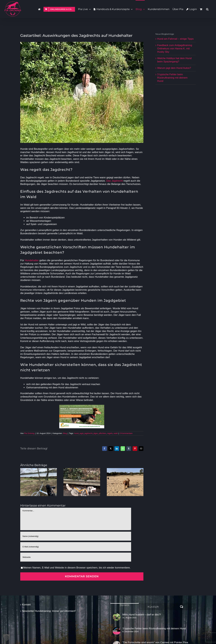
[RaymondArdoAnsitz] (82, 92)
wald (116, 433)
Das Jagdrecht (115, 181)
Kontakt (26, 605)
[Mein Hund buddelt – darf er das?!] (117, 617)
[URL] (76, 557)
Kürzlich (153, 607)
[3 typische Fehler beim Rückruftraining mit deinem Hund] (117, 631)
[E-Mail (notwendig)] (76, 547)
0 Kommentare (126, 433)
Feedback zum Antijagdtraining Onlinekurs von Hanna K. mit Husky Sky (175, 49)
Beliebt (125, 605)
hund (76, 433)
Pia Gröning (29, 433)
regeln (110, 433)
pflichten (102, 433)
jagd (82, 433)
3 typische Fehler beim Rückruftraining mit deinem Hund (172, 78)
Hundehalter (32, 260)
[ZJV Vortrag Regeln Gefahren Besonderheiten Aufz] (82, 406)
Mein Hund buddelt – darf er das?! (142, 615)
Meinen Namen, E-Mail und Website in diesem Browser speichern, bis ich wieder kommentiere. (77, 568)
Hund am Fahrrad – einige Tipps (175, 39)
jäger (96, 433)
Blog (65, 433)
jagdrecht (88, 433)
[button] (207, 9)
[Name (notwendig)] (76, 536)
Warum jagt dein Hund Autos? (174, 68)
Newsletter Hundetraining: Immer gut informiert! (49, 611)
